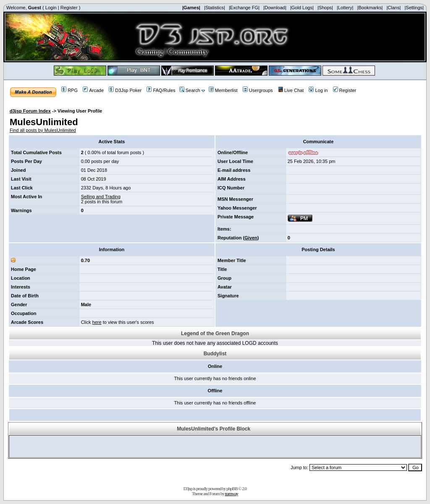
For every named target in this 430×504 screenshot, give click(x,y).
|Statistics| (215, 8)
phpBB (232, 488)
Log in (318, 90)
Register (69, 8)
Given (251, 238)
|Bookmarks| (370, 8)
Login (51, 8)
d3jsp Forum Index (30, 111)
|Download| (275, 8)
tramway (232, 493)
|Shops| (325, 8)
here (97, 322)
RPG (69, 90)
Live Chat (291, 90)
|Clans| (393, 8)
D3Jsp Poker (125, 90)
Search (190, 90)
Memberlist (223, 90)
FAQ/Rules (161, 90)
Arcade (93, 90)
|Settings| (414, 8)
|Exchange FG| (244, 8)
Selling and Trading (101, 197)
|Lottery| (345, 8)
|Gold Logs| (302, 8)
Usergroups (258, 90)
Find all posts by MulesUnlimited (43, 130)
